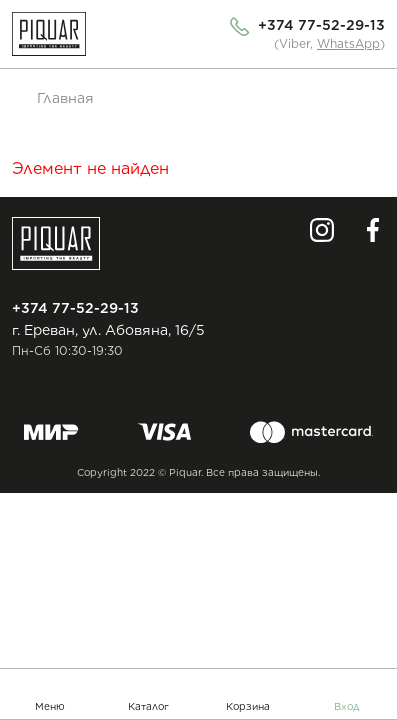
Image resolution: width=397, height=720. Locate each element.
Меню (50, 706)
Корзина (248, 706)
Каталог (148, 706)
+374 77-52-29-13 (321, 25)
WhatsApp (348, 43)
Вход (347, 706)
